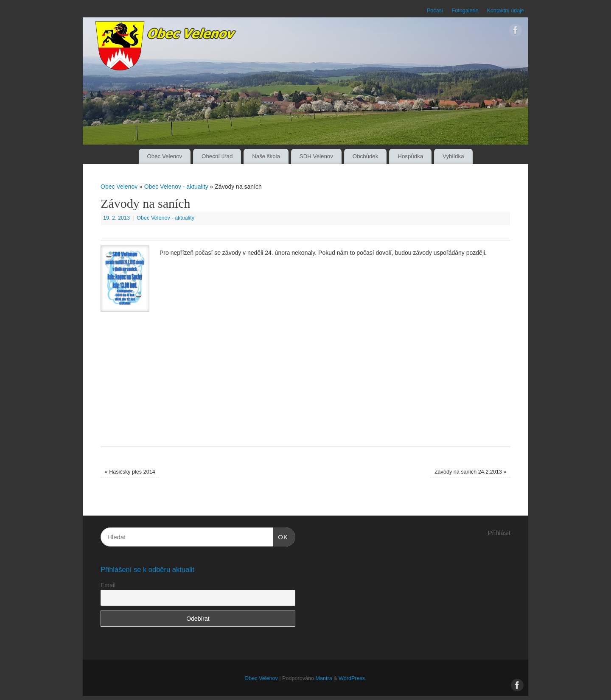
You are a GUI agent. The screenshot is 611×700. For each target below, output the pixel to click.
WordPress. (353, 678)
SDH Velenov (316, 156)
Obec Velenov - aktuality (176, 187)
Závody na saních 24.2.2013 (470, 472)
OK (280, 536)
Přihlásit (499, 533)
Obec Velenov (164, 156)
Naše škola (266, 156)
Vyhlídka (453, 156)
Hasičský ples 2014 (130, 472)
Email (108, 585)
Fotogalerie (465, 11)
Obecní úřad (217, 156)
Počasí (435, 11)
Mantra (324, 678)
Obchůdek (366, 156)
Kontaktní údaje (505, 11)
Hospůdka (410, 156)
